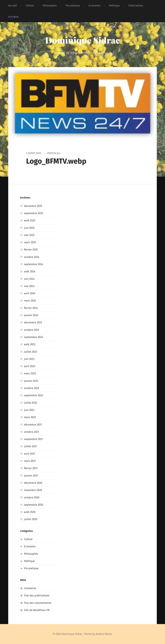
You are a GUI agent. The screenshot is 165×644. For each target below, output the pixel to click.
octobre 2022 (32, 388)
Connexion (30, 588)
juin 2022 (29, 410)
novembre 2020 (33, 490)
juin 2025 (29, 228)
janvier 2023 (31, 381)
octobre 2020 (32, 498)
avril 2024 (30, 293)
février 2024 (31, 308)
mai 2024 (29, 286)
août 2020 (30, 512)
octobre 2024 (32, 257)
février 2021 (31, 468)
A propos (13, 17)
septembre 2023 (34, 337)
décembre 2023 (33, 322)
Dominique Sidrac (83, 40)
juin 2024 (29, 279)
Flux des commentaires (38, 603)
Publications (136, 6)
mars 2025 (30, 242)
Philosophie (50, 6)
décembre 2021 (33, 425)
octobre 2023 (32, 330)
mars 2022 (30, 417)
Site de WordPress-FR (37, 610)
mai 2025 (29, 235)
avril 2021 (30, 454)
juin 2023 (29, 359)
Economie (94, 6)
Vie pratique (73, 6)
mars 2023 (30, 373)
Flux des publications (37, 595)
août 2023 (30, 344)
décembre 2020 (33, 483)
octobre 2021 (32, 432)
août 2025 (30, 220)
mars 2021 (30, 461)
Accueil (12, 6)
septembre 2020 (34, 505)
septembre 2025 (34, 213)
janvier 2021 (31, 476)
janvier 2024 (31, 315)
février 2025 (31, 250)
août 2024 (30, 271)
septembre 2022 (34, 395)
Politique (114, 6)
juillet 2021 (30, 446)
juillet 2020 (31, 519)
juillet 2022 (31, 403)
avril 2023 (30, 366)
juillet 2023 (31, 352)
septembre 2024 (34, 264)
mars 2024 (30, 301)
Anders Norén (104, 634)
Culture (30, 6)
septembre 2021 (33, 439)
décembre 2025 (33, 206)
